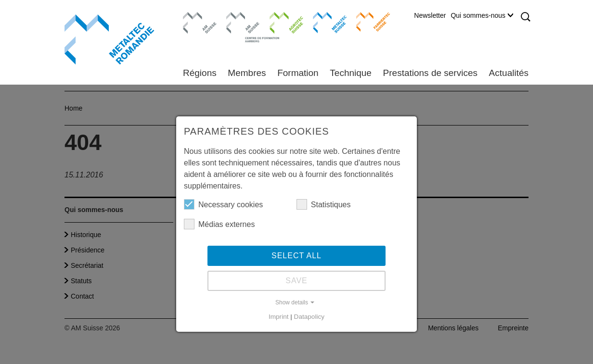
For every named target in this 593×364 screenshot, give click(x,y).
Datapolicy (309, 317)
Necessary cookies (223, 204)
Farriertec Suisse (368, 22)
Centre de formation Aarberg (239, 26)
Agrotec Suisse (279, 22)
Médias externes (219, 224)
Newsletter (430, 15)
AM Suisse (197, 17)
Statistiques (324, 204)
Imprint (279, 317)
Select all (296, 256)
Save (296, 281)
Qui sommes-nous (482, 15)
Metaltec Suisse (324, 22)
